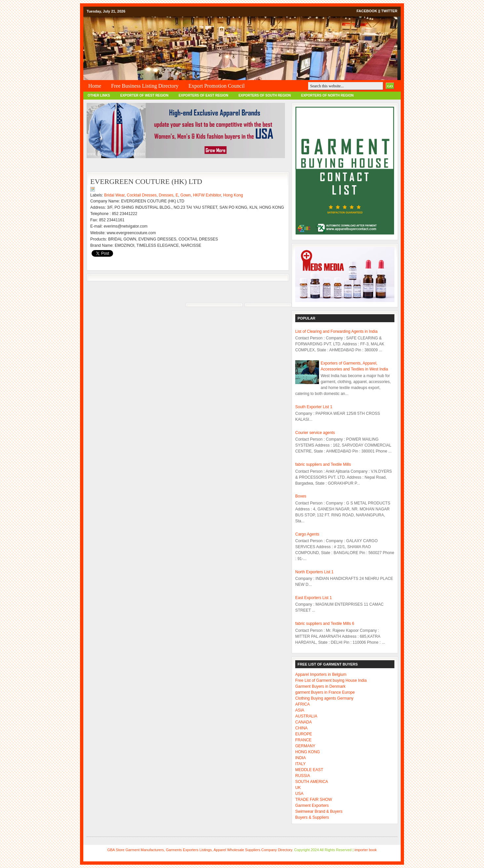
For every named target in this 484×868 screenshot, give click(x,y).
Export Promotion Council (217, 86)
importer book (365, 850)
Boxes (301, 496)
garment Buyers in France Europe (325, 692)
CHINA (301, 728)
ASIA (300, 710)
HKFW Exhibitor (207, 195)
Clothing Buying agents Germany (324, 698)
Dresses (166, 195)
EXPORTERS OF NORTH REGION (327, 95)
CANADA (303, 722)
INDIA (301, 758)
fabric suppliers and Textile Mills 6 (325, 624)
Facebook (367, 11)
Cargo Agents (307, 534)
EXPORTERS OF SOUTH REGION (264, 95)
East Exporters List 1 (314, 598)
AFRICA (302, 704)
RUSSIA (303, 776)
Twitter (389, 11)
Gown (186, 195)
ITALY (301, 764)
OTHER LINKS (99, 95)
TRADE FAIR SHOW (314, 800)
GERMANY (305, 746)
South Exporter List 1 (314, 407)
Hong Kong (233, 195)
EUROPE (304, 734)
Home (95, 86)
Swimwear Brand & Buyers (319, 811)
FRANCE (303, 740)
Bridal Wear (114, 195)
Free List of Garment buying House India (331, 680)
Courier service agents (315, 433)
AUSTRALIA (306, 716)
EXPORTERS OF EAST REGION (203, 95)
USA (299, 794)
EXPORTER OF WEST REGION (144, 95)
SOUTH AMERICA (312, 782)
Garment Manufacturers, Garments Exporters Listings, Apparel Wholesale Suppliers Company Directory (209, 850)
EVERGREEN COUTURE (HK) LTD (146, 181)
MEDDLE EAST (309, 770)
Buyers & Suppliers (312, 817)
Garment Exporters (312, 805)
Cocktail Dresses (142, 195)
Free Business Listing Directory (145, 86)
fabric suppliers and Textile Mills (323, 464)
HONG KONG (308, 752)
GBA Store (116, 850)
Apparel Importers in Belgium (321, 674)
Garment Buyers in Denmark (320, 686)
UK (298, 788)
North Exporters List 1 (314, 572)
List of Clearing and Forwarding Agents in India (336, 331)
